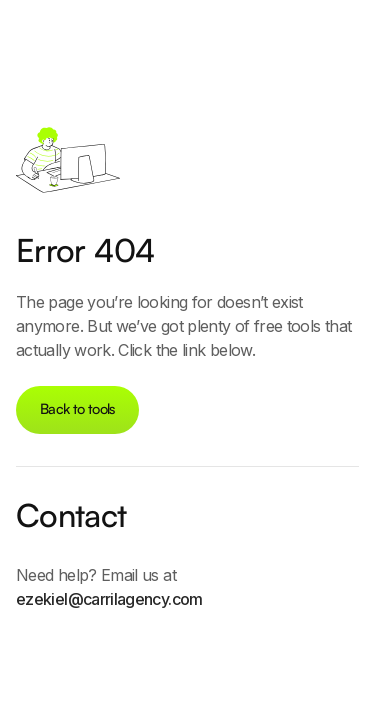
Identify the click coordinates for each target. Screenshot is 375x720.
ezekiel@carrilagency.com (109, 599)
